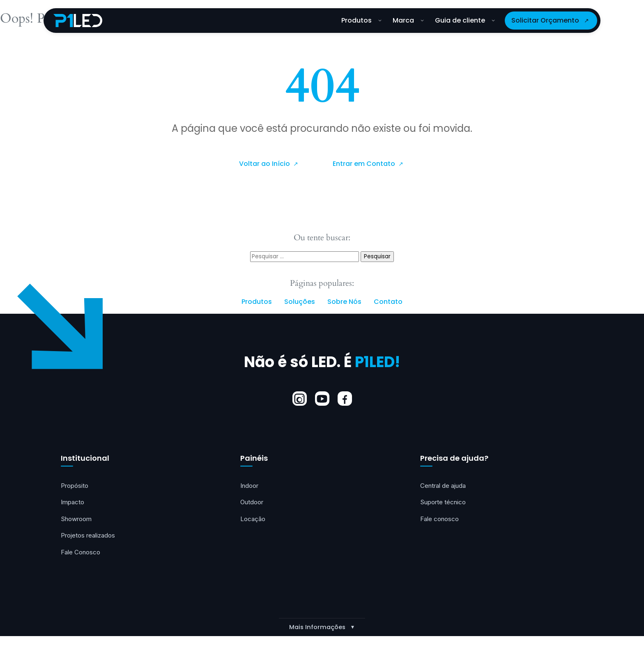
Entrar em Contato (365, 164)
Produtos (361, 20)
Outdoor (253, 503)
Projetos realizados (89, 538)
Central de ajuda (444, 486)
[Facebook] (345, 399)
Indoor (250, 486)
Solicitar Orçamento (545, 20)
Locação (254, 521)
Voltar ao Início (265, 164)
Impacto (73, 503)
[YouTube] (322, 399)
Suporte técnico (444, 503)
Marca (408, 20)
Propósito (75, 486)
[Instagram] (300, 399)
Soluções (300, 302)
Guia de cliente (465, 20)
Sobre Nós (344, 302)
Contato (388, 302)
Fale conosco (441, 521)
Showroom (77, 521)
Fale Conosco (82, 555)
